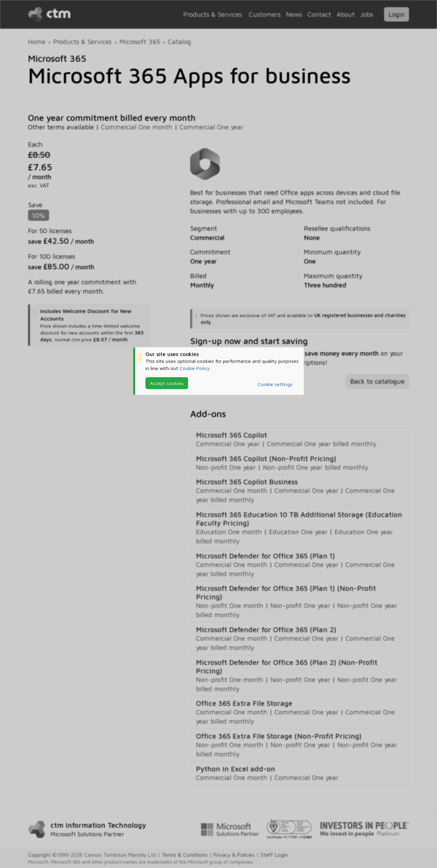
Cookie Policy (195, 368)
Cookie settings (275, 384)
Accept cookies (167, 383)
